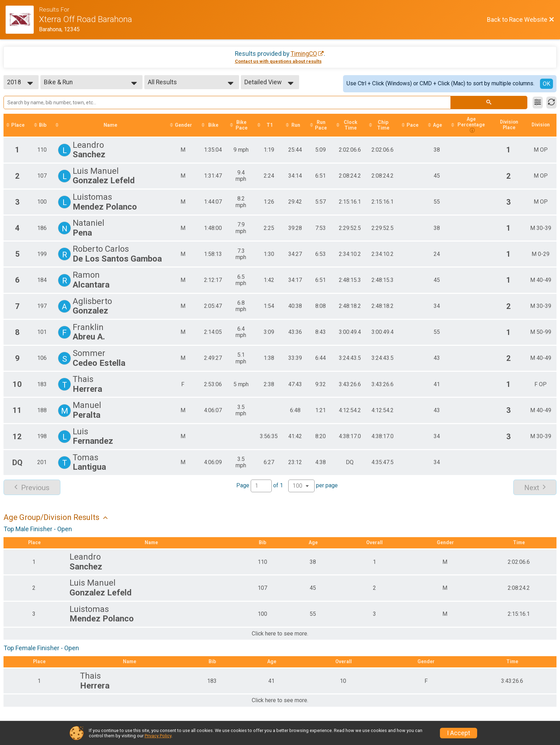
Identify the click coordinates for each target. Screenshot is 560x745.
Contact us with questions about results (278, 61)
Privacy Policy (158, 736)
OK (546, 84)
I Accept (459, 733)
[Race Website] (22, 20)
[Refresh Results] (551, 103)
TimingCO (304, 54)
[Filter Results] (538, 103)
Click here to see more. (280, 634)
